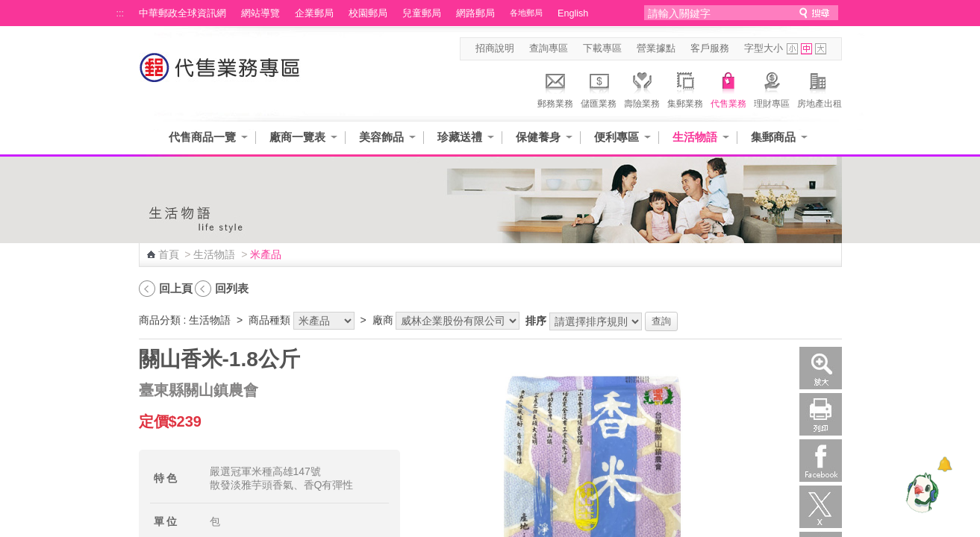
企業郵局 (314, 13)
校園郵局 (368, 13)
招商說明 (495, 48)
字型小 (792, 49)
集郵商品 (773, 137)
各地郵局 (526, 13)
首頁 (169, 254)
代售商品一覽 (202, 137)
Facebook (821, 461)
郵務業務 (555, 88)
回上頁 (176, 288)
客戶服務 (710, 48)
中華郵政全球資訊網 (182, 13)
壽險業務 (642, 88)
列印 (821, 414)
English (573, 13)
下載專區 (602, 48)
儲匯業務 (599, 88)
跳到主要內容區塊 (8, 8)
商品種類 (269, 320)
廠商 (383, 320)
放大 (821, 368)
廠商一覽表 (297, 137)
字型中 (806, 49)
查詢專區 (549, 48)
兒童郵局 (422, 13)
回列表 (232, 288)
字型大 (821, 49)
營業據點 (656, 48)
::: (121, 13)
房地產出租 (820, 88)
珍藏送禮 (460, 137)
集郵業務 (685, 88)
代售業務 (728, 88)
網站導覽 (260, 13)
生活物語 (695, 137)
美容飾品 (381, 137)
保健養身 (538, 137)
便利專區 (617, 137)
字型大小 (764, 48)
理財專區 (772, 88)
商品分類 (160, 320)
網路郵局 (475, 13)
